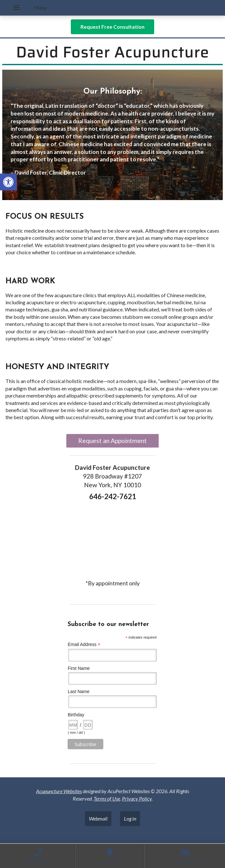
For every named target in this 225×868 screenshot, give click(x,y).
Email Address (84, 645)
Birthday (76, 715)
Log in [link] (130, 818)
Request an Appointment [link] (112, 441)
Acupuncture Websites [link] (59, 791)
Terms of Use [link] (107, 798)
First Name (79, 668)
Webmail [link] (98, 818)
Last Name (79, 691)
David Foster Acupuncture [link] (113, 52)
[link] (8, 182)
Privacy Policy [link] (137, 798)
